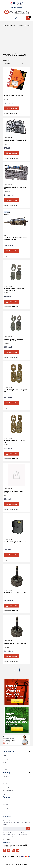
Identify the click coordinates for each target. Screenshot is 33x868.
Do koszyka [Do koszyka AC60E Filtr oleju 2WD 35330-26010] (13, 504)
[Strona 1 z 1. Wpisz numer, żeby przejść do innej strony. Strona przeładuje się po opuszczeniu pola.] (18, 670)
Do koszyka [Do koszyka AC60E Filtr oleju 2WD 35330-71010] (13, 555)
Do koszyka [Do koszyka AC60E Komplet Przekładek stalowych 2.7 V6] (13, 302)
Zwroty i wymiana (8, 787)
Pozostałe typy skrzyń (25, 25)
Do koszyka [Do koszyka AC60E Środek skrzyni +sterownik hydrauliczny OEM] (13, 251)
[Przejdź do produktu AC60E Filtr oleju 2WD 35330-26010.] (16, 475)
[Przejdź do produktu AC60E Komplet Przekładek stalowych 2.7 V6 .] (16, 272)
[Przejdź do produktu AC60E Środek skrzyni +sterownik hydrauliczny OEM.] (16, 222)
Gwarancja (6, 808)
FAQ (4, 812)
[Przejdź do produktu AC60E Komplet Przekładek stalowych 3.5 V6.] (16, 323)
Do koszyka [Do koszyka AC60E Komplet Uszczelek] (13, 108)
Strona (13, 670)
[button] (28, 18)
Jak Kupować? (7, 805)
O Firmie (5, 755)
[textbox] (13, 64)
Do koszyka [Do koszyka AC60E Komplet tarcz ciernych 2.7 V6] (13, 403)
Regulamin (6, 794)
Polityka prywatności (8, 791)
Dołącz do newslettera (28, 829)
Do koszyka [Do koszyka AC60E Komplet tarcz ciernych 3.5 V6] (13, 454)
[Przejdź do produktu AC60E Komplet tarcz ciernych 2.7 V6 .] (16, 374)
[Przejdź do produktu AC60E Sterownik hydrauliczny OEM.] (16, 173)
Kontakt (5, 762)
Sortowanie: (6, 60)
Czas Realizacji (7, 776)
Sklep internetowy (16, 864)
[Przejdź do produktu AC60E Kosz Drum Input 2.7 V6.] (16, 576)
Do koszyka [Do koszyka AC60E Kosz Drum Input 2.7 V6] (13, 606)
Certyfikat (5, 769)
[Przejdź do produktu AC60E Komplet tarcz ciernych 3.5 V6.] (16, 424)
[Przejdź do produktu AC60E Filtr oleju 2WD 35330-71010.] (16, 526)
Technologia (6, 759)
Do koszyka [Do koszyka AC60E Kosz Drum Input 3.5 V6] (13, 656)
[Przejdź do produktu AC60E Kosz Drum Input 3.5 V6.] (16, 627)
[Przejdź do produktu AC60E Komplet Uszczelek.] (16, 79)
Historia (5, 766)
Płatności (5, 780)
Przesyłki (5, 801)
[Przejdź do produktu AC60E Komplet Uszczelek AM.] (16, 127)
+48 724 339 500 (17, 7)
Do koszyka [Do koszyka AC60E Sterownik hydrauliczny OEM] (13, 200)
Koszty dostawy (7, 784)
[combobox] (13, 64)
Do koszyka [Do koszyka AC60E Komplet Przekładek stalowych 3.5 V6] (13, 352)
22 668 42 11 (18, 3)
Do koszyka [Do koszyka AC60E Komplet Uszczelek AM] (13, 153)
